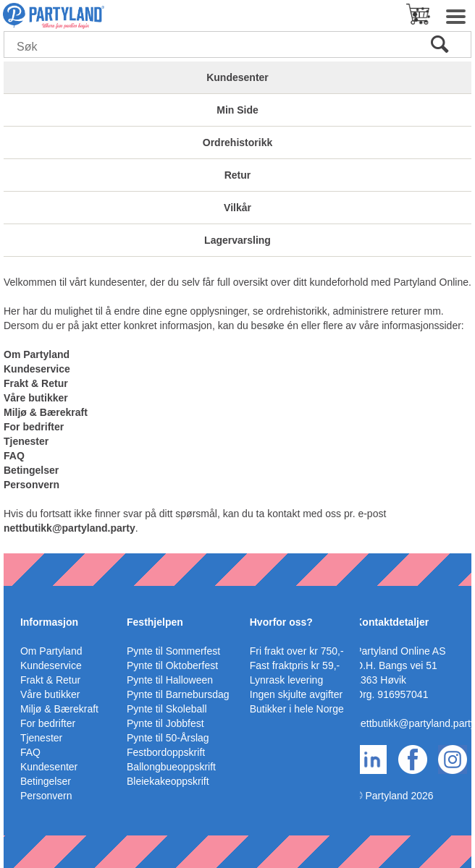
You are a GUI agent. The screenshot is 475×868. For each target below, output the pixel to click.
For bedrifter (34, 427)
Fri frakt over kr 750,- (297, 651)
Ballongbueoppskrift (171, 767)
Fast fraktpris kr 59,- (295, 665)
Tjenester (26, 441)
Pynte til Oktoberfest (172, 665)
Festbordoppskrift (166, 752)
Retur (238, 175)
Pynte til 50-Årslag (168, 738)
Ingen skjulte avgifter (296, 694)
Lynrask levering (286, 680)
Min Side (237, 110)
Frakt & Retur (36, 383)
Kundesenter (237, 77)
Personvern (31, 485)
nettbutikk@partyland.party (70, 528)
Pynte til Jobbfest (165, 723)
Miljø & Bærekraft (46, 412)
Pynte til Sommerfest (173, 651)
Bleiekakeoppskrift (168, 781)
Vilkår (237, 208)
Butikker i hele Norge (297, 709)
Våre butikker (36, 398)
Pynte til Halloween (170, 680)
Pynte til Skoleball (167, 709)
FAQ (14, 456)
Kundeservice (37, 369)
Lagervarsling (237, 240)
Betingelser (31, 470)
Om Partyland (37, 354)
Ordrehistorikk (237, 142)
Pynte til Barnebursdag (178, 694)
